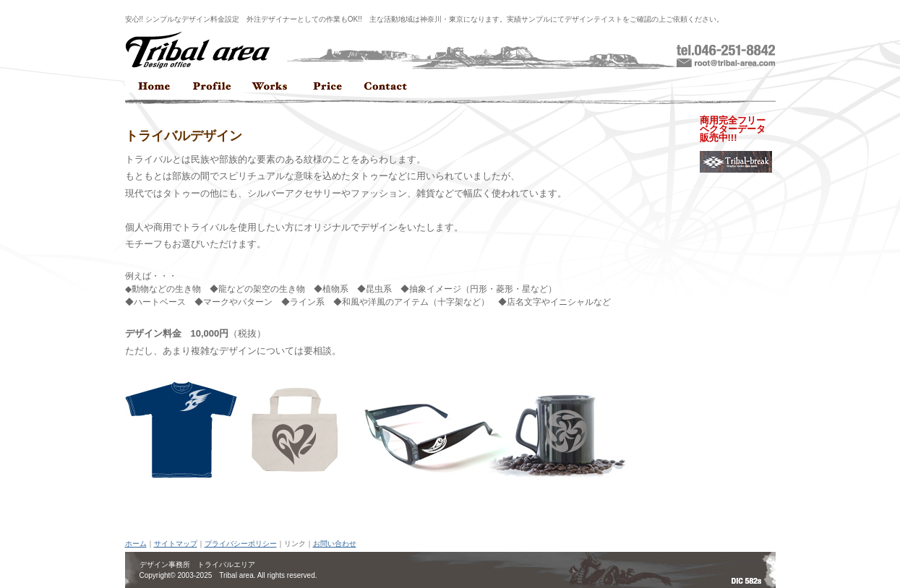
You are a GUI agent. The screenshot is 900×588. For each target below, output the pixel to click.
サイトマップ (176, 544)
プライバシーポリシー (241, 544)
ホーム (136, 544)
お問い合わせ (335, 544)
